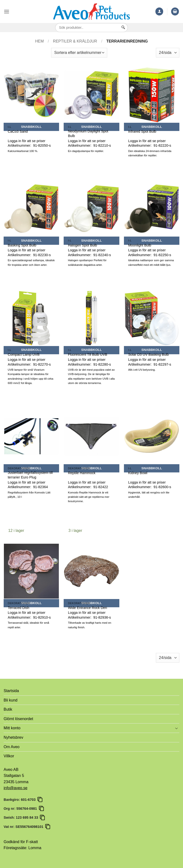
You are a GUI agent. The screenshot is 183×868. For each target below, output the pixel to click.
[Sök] (123, 32)
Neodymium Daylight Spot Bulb (88, 134)
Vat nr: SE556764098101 (24, 827)
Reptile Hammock (82, 473)
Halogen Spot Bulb (83, 245)
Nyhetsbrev (13, 737)
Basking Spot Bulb (22, 245)
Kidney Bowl (138, 473)
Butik (8, 709)
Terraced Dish (19, 608)
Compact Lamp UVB (24, 354)
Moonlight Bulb (140, 245)
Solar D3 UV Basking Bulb (148, 354)
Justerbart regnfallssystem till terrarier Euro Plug (30, 475)
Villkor (9, 756)
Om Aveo (12, 747)
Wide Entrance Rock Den (88, 608)
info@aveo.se (15, 788)
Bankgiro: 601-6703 (21, 800)
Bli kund (11, 700)
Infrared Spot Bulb (142, 131)
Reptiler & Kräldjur (75, 41)
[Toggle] (176, 728)
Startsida (11, 691)
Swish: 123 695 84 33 (22, 817)
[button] (7, 11)
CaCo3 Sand (18, 131)
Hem (39, 41)
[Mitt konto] (159, 11)
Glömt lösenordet (18, 719)
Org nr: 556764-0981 (21, 809)
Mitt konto (12, 728)
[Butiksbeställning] (79, 53)
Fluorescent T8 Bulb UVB (88, 354)
